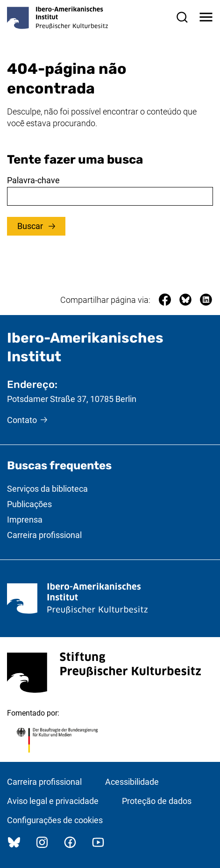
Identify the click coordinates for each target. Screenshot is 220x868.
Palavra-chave (33, 180)
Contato (22, 420)
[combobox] (110, 196)
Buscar (31, 226)
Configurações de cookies (55, 820)
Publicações (29, 504)
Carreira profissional (44, 535)
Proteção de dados (157, 801)
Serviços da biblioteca (47, 489)
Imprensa (25, 520)
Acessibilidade (132, 782)
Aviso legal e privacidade (53, 801)
